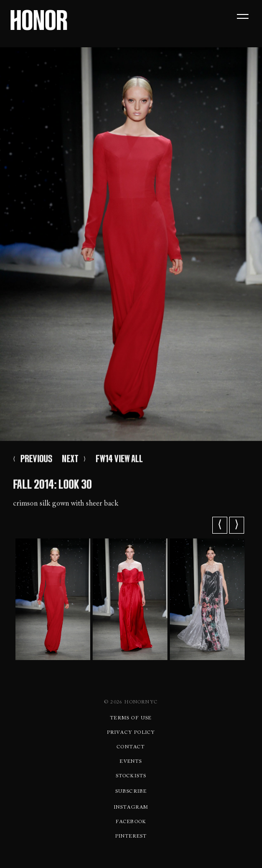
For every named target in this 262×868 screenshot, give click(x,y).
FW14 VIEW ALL (119, 460)
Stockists (131, 776)
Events (131, 762)
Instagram (131, 808)
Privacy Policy (131, 733)
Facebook (131, 822)
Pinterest (131, 837)
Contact (131, 747)
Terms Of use (131, 718)
